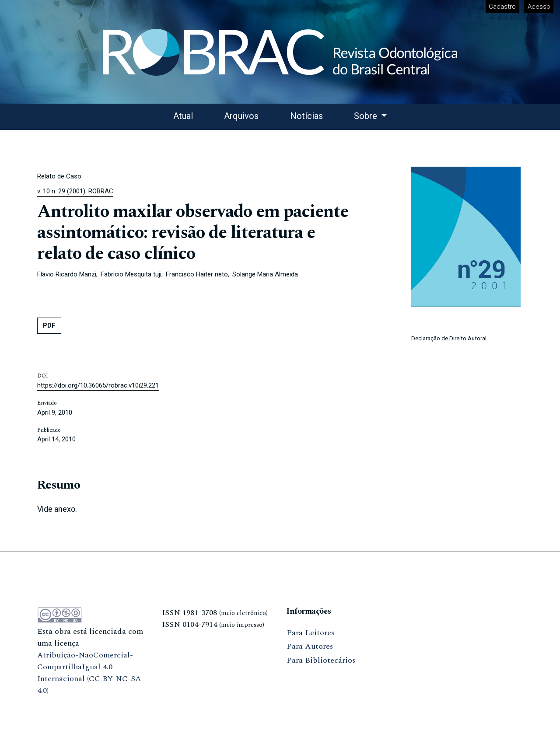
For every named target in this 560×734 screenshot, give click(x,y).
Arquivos (241, 116)
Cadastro (502, 7)
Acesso (539, 7)
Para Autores (310, 646)
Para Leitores (310, 633)
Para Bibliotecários (321, 660)
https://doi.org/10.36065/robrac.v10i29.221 (98, 385)
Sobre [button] (367, 116)
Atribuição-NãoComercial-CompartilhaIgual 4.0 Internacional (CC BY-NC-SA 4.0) (89, 673)
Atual (183, 116)
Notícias (306, 116)
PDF (49, 325)
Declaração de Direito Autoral (449, 338)
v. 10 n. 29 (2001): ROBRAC (75, 191)
